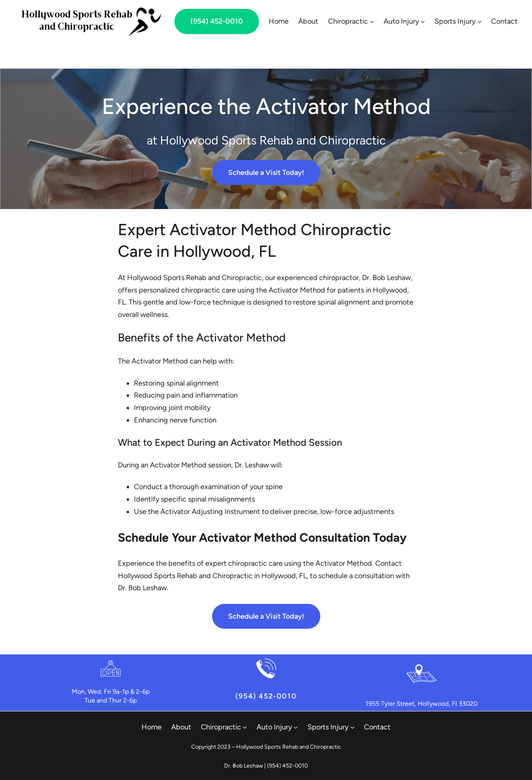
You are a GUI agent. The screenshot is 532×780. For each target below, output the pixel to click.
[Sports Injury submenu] (480, 21)
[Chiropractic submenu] (372, 21)
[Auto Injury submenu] (423, 21)
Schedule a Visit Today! (266, 173)
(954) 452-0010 (217, 21)
